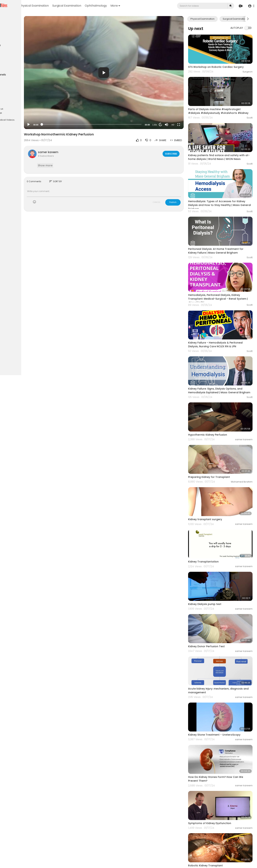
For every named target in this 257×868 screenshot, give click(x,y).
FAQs (7, 105)
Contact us (11, 113)
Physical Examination (70, 6)
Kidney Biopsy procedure (213, 835)
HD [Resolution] (182, 125)
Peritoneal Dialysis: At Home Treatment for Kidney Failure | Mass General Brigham (224, 234)
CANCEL (165, 202)
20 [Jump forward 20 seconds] (169, 125)
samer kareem (77, 152)
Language (25, 113)
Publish (182, 202)
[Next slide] (248, 19)
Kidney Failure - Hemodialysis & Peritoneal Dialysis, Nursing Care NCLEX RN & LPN (224, 320)
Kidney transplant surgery (214, 481)
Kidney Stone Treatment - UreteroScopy (223, 677)
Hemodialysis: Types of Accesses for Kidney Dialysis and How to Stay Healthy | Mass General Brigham (223, 193)
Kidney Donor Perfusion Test (215, 596)
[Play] (57, 125)
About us (27, 109)
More (151, 6)
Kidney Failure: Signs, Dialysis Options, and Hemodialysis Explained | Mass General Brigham (224, 364)
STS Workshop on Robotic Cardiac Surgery (224, 63)
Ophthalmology (132, 6)
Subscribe (179, 154)
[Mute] (175, 125)
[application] (122, 73)
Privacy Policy (12, 109)
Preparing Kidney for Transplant (218, 443)
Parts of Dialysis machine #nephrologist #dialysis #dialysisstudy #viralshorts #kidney (223, 105)
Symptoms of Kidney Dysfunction (218, 758)
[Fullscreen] (187, 125)
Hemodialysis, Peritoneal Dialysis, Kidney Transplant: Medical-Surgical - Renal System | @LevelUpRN (223, 278)
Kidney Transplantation (212, 519)
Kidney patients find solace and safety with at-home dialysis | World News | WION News (224, 149)
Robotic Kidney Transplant (214, 796)
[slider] (110, 124)
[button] (250, 6)
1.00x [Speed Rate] (163, 125)
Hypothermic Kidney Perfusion (216, 404)
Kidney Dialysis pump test (213, 558)
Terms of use (20, 105)
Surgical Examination (103, 6)
